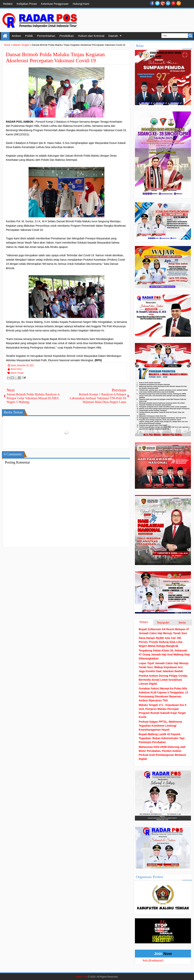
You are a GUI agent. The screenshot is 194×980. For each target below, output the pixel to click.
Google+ (163, 3)
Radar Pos (81, 977)
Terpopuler (163, 623)
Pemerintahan (46, 36)
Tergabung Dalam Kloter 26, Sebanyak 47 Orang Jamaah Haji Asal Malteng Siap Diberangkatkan (164, 654)
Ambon (16, 36)
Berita (182, 623)
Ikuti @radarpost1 (153, 960)
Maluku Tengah (17, 373)
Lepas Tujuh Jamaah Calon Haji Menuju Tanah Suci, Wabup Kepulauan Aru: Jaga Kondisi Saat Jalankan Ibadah (164, 667)
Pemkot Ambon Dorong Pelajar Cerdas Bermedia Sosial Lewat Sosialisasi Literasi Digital (163, 680)
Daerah (113, 36)
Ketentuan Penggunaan (55, 4)
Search (190, 36)
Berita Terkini (16, 369)
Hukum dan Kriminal (91, 36)
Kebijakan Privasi (27, 4)
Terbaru (144, 622)
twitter (157, 3)
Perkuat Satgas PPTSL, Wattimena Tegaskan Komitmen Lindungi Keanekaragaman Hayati (160, 726)
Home (5, 36)
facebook (152, 3)
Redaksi (8, 4)
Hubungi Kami (81, 4)
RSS (179, 3)
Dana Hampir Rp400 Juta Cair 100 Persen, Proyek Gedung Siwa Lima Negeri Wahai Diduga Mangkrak (160, 642)
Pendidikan (67, 36)
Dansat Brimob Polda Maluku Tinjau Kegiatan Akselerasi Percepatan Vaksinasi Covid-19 (55, 57)
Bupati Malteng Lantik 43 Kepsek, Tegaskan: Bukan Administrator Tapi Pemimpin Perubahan (162, 738)
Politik (29, 36)
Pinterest (173, 3)
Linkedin (168, 3)
